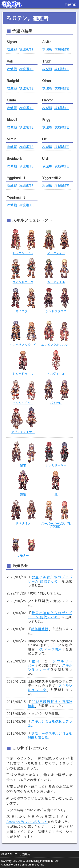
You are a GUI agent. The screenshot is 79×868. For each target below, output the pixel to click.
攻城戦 (12, 49)
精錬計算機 (40, 629)
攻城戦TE (26, 49)
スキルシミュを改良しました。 (50, 723)
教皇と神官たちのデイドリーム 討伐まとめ (50, 579)
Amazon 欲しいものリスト (27, 822)
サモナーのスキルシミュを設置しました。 (50, 735)
